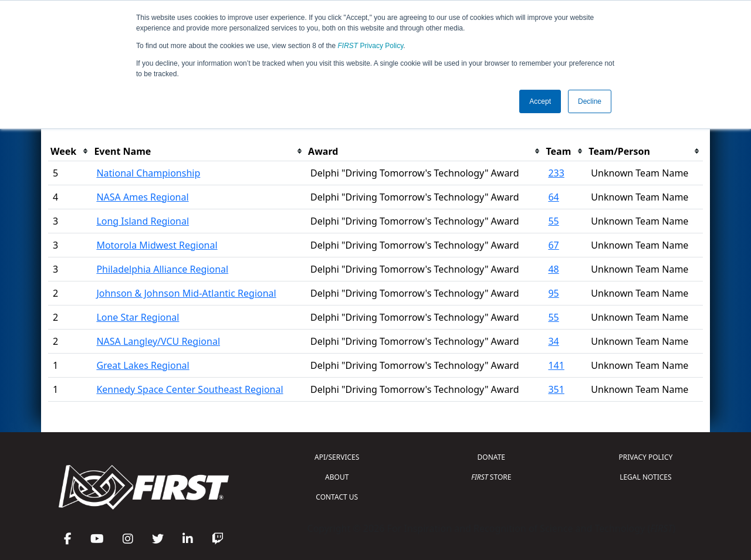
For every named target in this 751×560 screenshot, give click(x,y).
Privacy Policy (371, 46)
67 (553, 245)
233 (556, 173)
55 (553, 221)
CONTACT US (337, 497)
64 (553, 197)
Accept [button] (540, 101)
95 (553, 293)
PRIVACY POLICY (645, 457)
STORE (491, 477)
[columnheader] (70, 152)
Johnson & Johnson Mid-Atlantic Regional (186, 293)
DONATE (491, 457)
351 (556, 389)
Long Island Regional (143, 221)
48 (553, 269)
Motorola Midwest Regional (157, 245)
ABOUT (337, 477)
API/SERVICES (337, 457)
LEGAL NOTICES (646, 477)
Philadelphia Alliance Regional (162, 269)
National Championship (148, 173)
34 (553, 341)
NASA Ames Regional (142, 197)
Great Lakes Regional (143, 365)
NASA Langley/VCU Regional (158, 341)
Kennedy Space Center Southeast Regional (190, 389)
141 (556, 365)
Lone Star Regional (138, 317)
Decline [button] (590, 101)
